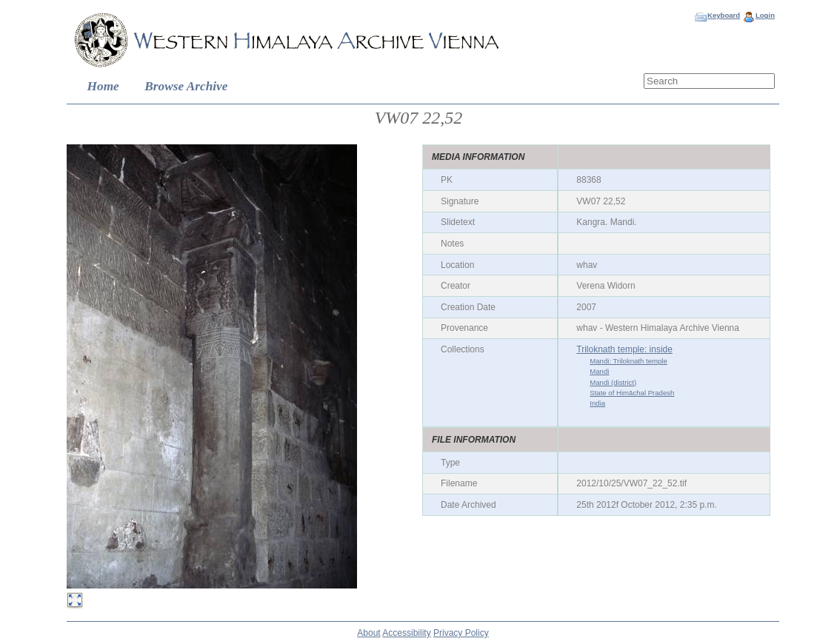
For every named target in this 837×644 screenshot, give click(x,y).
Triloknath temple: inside (624, 349)
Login (765, 15)
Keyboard (724, 15)
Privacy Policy (461, 633)
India (597, 403)
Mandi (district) (613, 382)
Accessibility (406, 633)
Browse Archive (186, 86)
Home (103, 86)
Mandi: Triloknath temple (628, 361)
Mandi (599, 371)
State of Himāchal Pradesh (632, 393)
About (369, 633)
